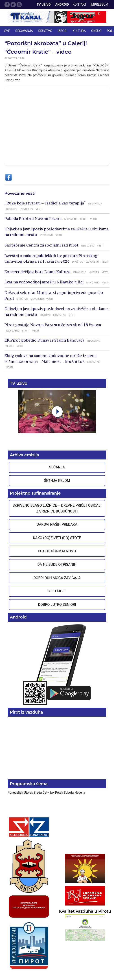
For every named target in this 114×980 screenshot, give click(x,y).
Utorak (29, 793)
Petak (59, 793)
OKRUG (96, 31)
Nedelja (80, 793)
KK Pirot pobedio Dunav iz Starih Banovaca (44, 340)
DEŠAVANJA (24, 31)
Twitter (13, 4)
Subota (69, 793)
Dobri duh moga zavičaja (57, 578)
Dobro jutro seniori (57, 605)
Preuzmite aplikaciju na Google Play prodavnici (57, 664)
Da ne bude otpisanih (57, 564)
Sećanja (57, 467)
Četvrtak (49, 793)
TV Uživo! (44, 4)
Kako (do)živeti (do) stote (57, 538)
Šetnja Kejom (57, 481)
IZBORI (62, 31)
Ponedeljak (16, 793)
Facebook (7, 4)
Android (62, 4)
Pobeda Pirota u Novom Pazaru (33, 219)
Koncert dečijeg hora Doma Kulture (37, 272)
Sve (7, 31)
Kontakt (80, 4)
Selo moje (57, 591)
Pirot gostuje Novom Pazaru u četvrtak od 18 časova (53, 325)
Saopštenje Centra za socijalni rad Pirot (42, 245)
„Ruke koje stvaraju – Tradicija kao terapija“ (45, 203)
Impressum (99, 4)
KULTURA (79, 31)
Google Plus (19, 4)
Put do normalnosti (57, 551)
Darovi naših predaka (57, 524)
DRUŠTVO (45, 31)
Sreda (38, 793)
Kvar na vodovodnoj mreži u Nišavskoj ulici (44, 282)
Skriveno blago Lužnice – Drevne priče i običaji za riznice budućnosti (57, 508)
